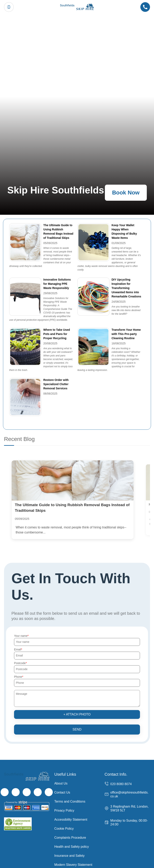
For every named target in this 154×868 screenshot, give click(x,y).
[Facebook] (5, 793)
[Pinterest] (49, 793)
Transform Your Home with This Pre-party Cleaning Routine (126, 334)
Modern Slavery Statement (73, 865)
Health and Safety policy (72, 847)
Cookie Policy (64, 829)
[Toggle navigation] (9, 7)
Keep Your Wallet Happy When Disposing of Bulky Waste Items (124, 232)
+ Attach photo (77, 715)
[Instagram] (27, 793)
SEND (77, 730)
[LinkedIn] (38, 793)
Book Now (126, 193)
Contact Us (62, 793)
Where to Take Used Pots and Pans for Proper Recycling (57, 334)
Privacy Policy (64, 811)
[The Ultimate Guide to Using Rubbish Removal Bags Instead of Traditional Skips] (77, 481)
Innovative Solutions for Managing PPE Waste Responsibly (57, 284)
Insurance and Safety (69, 856)
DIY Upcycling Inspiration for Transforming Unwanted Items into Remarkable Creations (126, 288)
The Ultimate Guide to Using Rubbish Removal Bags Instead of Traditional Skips (58, 232)
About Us (61, 784)
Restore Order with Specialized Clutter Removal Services (56, 384)
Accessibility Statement (71, 820)
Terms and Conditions (70, 802)
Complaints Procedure (70, 838)
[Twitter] (16, 793)
